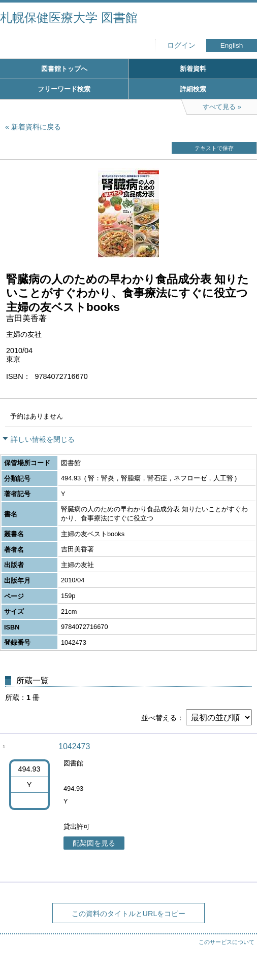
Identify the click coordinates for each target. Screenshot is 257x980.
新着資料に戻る (36, 127)
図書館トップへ (64, 69)
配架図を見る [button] (94, 843)
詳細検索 (193, 89)
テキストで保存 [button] (214, 148)
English (232, 45)
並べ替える (159, 718)
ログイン (181, 45)
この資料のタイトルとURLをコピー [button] (129, 914)
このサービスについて (227, 942)
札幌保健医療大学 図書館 (69, 17)
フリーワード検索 (64, 89)
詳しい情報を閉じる (43, 439)
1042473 (74, 746)
